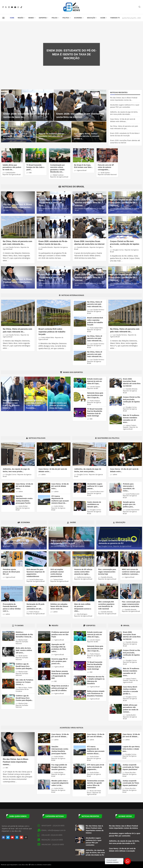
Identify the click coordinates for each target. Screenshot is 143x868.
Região (21, 18)
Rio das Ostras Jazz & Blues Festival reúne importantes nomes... (16, 762)
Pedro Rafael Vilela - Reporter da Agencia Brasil (51, 338)
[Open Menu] (3, 18)
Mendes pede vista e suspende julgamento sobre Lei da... (60, 783)
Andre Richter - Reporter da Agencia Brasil (23, 508)
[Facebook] (3, 7)
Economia (78, 18)
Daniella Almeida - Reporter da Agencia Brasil (54, 209)
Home (12, 18)
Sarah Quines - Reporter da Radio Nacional (107, 174)
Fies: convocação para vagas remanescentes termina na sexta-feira (131, 604)
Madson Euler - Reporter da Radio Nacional (22, 642)
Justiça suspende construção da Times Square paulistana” (131, 767)
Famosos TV (115, 18)
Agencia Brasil (82, 170)
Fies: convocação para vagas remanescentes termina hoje (107, 572)
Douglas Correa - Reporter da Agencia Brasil (125, 209)
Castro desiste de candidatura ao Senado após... (94, 504)
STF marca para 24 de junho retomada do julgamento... (96, 767)
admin (43, 475)
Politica (66, 18)
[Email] (15, 7)
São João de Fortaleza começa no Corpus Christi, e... (24, 682)
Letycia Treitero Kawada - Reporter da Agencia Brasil (130, 427)
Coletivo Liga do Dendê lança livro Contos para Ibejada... (24, 666)
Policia (55, 18)
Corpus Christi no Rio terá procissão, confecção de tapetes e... (18, 136)
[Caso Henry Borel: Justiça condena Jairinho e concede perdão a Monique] (89, 132)
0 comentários (80, 62)
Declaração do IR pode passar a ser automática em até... (36, 606)
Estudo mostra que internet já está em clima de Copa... (58, 405)
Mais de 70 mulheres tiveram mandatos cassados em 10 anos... (52, 136)
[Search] (139, 7)
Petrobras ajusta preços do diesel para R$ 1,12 (11, 572)
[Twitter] (6, 7)
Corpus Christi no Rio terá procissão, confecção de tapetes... (124, 203)
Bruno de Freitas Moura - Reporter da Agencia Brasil (94, 793)
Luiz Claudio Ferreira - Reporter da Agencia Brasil (16, 248)
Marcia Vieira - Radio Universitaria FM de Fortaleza (24, 689)
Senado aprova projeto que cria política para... (129, 504)
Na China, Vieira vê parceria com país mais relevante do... (95, 304)
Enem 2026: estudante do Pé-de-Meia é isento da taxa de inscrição (71, 54)
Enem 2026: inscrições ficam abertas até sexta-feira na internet (89, 203)
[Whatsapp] (18, 7)
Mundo (31, 18)
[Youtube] (12, 7)
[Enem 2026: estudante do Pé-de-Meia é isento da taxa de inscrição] (27, 105)
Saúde (103, 18)
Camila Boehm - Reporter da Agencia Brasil (12, 174)
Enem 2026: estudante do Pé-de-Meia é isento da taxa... (52, 203)
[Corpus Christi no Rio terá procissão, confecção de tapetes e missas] (18, 132)
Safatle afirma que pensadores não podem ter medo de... (12, 167)
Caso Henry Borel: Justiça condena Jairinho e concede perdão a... (87, 136)
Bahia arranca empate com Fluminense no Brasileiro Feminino (96, 693)
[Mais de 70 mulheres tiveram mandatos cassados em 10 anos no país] (54, 132)
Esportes (43, 18)
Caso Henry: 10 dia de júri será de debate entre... (24, 486)
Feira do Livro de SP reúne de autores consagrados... (106, 167)
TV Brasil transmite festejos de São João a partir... (35, 167)
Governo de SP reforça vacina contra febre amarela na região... (83, 572)
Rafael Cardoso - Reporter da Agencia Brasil (59, 176)
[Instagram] (9, 7)
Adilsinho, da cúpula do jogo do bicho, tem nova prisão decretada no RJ (95, 853)
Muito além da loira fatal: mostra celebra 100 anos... (24, 650)
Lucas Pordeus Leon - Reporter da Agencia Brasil (96, 493)
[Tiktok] (21, 7)
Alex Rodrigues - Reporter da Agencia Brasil (83, 615)
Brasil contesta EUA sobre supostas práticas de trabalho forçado (52, 332)
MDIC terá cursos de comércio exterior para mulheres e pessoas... (131, 572)
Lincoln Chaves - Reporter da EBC (94, 388)
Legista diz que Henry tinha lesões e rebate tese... (131, 749)
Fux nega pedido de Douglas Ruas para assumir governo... (59, 767)
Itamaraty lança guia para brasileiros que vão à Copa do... (95, 395)
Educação (91, 18)
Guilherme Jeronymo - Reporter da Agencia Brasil (83, 578)
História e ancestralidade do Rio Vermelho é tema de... (24, 634)
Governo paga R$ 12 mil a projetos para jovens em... (60, 661)
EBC (30, 173)
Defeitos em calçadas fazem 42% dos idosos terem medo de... (59, 606)
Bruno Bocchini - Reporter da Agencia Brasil (129, 774)
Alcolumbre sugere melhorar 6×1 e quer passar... (95, 486)
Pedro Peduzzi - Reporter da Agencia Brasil (94, 403)
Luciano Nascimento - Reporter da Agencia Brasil (132, 512)
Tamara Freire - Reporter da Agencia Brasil (59, 580)
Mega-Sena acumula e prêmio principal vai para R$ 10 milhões (60, 688)
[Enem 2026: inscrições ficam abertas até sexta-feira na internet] (80, 105)
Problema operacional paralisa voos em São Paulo (60, 634)
